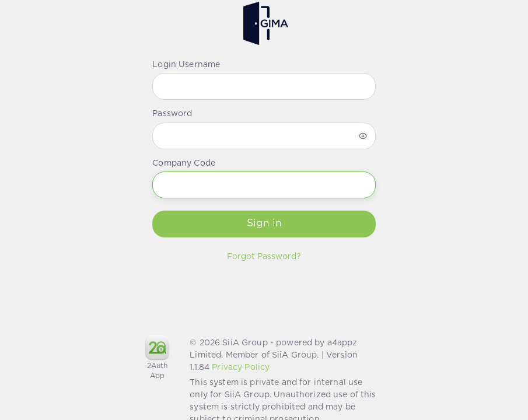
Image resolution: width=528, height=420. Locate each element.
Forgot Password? (264, 257)
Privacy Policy (241, 367)
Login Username (186, 65)
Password (172, 114)
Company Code (184, 163)
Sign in (264, 223)
